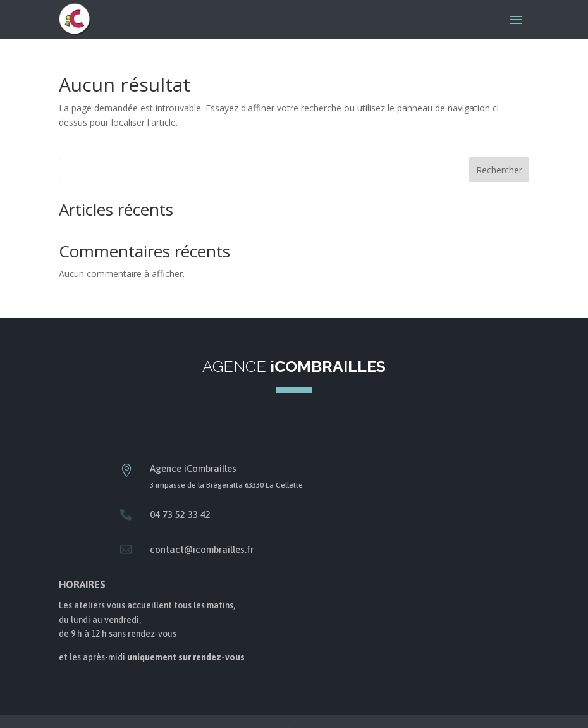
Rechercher (499, 170)
